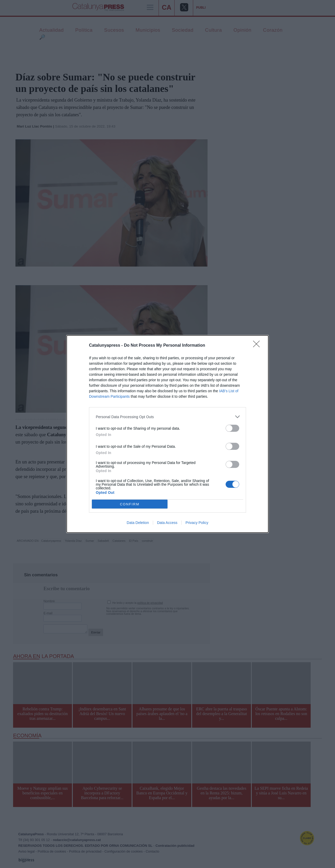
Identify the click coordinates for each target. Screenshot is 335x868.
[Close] (258, 346)
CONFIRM (130, 504)
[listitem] (167, 417)
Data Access (167, 523)
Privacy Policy (197, 523)
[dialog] (167, 434)
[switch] (232, 428)
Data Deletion (138, 523)
